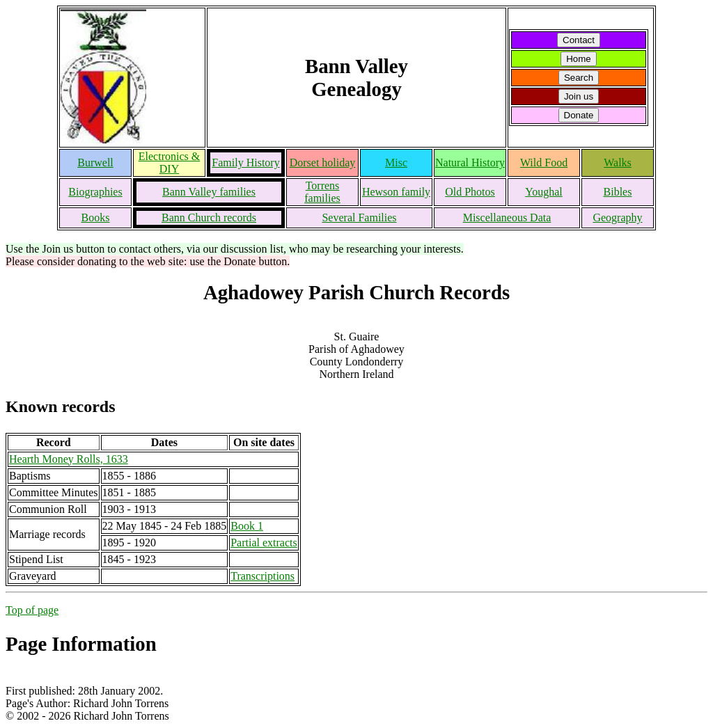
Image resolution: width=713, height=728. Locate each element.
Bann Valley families (209, 192)
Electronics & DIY (169, 163)
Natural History (470, 163)
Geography (617, 217)
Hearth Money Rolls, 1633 (69, 459)
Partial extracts (264, 543)
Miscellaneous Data (507, 217)
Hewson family (396, 192)
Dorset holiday (323, 163)
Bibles (618, 192)
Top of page (32, 610)
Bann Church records (209, 217)
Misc (396, 163)
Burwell (95, 163)
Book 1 (247, 526)
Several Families (359, 217)
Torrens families (322, 192)
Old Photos (470, 192)
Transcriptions (263, 576)
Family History (245, 163)
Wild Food (544, 163)
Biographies (95, 192)
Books (96, 217)
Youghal (544, 192)
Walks (618, 163)
